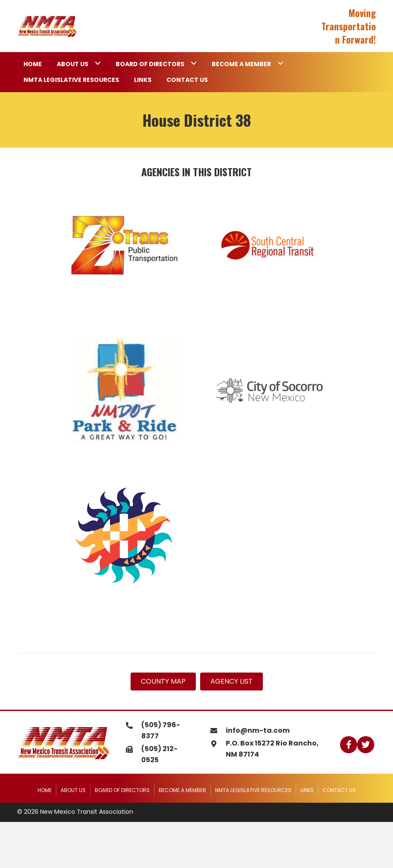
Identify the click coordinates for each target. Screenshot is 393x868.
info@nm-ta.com (258, 730)
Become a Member (182, 790)
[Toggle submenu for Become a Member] (280, 63)
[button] (349, 745)
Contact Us (339, 790)
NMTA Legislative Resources (253, 790)
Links (307, 790)
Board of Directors (122, 790)
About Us (73, 790)
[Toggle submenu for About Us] (98, 63)
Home (45, 790)
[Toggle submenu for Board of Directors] (194, 63)
